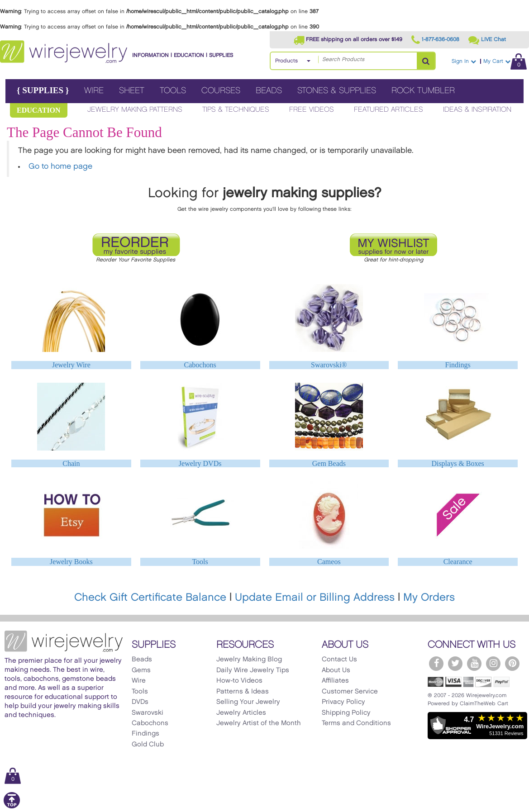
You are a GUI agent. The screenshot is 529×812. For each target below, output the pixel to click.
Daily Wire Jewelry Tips (253, 670)
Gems (141, 670)
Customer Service (350, 692)
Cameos (329, 562)
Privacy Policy (343, 702)
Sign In (464, 61)
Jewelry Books (71, 562)
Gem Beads (329, 463)
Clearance (458, 562)
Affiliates (335, 681)
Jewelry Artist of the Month (259, 723)
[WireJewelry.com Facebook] (436, 664)
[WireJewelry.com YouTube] (474, 664)
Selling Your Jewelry (248, 702)
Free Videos (312, 110)
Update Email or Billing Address (315, 598)
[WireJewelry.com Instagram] (493, 664)
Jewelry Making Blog (249, 660)
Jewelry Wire (71, 365)
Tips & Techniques (236, 110)
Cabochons (200, 365)
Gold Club (148, 745)
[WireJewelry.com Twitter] (455, 664)
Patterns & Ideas (243, 692)
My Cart (505, 61)
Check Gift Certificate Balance (150, 598)
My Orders (429, 598)
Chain (71, 463)
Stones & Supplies (337, 91)
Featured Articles (388, 110)
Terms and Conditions (356, 723)
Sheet (132, 91)
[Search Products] (426, 61)
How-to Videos (239, 681)
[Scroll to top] (12, 807)
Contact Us (339, 660)
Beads (269, 91)
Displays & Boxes (458, 463)
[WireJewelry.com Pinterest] (512, 664)
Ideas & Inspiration (477, 110)
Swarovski (148, 713)
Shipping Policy (346, 713)
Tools (173, 91)
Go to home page (60, 166)
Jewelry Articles (241, 713)
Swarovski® (329, 365)
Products (286, 61)
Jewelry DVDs (200, 463)
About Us (336, 670)
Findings (458, 365)
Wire (94, 91)
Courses (221, 91)
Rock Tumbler (423, 91)
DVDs (140, 702)
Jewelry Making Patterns (135, 110)
